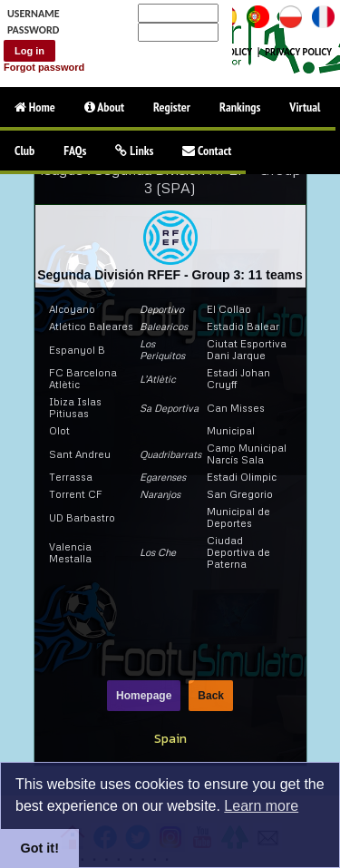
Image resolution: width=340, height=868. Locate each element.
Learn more (261, 806)
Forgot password (44, 67)
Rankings (240, 107)
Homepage (144, 696)
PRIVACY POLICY (298, 52)
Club (24, 151)
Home (35, 107)
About (104, 107)
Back (211, 696)
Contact (207, 151)
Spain (170, 738)
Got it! (40, 848)
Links (134, 151)
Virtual (305, 107)
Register (172, 107)
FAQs (75, 151)
